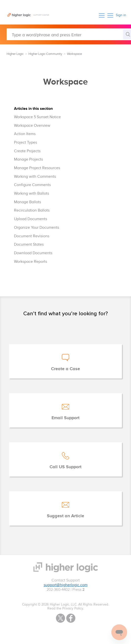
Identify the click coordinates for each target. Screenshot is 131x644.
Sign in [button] (121, 15)
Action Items (25, 134)
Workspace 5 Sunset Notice (37, 117)
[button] (102, 15)
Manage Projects (28, 159)
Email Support (65, 418)
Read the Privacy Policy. (65, 608)
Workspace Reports (31, 262)
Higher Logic (15, 54)
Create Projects (27, 151)
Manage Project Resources (37, 168)
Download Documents (33, 253)
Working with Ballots (32, 194)
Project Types (26, 143)
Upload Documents (31, 219)
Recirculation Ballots (32, 210)
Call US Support (65, 467)
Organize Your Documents (37, 228)
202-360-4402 (58, 590)
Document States (29, 245)
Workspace (74, 54)
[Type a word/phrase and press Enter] (69, 34)
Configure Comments (32, 185)
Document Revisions (32, 236)
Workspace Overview (32, 126)
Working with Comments (35, 177)
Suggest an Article (65, 516)
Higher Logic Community (45, 54)
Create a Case (65, 369)
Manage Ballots (27, 202)
